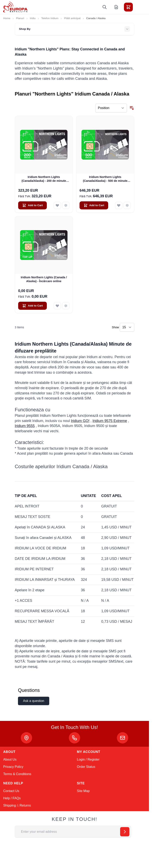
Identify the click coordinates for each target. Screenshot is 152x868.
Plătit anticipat (72, 18)
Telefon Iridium (50, 18)
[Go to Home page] (15, 7)
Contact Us (11, 791)
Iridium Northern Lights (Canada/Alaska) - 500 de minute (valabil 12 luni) (105, 179)
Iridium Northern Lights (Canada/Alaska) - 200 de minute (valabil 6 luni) (44, 179)
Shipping (9, 805)
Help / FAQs (12, 798)
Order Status (86, 767)
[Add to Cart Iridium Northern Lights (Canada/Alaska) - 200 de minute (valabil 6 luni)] (32, 205)
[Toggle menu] (140, 7)
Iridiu (33, 18)
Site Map (83, 791)
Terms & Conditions (17, 774)
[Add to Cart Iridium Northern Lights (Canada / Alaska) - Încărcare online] (32, 306)
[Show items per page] (127, 327)
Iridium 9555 (25, 426)
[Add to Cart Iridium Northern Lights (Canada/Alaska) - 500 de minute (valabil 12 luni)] (94, 205)
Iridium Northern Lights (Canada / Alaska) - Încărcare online (44, 279)
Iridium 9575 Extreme (110, 421)
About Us (10, 759)
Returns (25, 805)
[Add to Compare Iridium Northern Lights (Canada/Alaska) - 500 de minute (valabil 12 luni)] (127, 205)
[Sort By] (111, 108)
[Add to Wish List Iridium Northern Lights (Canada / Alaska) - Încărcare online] (57, 306)
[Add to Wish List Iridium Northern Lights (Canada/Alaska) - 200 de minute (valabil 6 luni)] (57, 205)
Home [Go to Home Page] (7, 18)
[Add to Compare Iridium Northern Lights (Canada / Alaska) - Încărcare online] (66, 306)
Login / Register (88, 759)
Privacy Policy (13, 767)
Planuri (20, 18)
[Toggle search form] (105, 7)
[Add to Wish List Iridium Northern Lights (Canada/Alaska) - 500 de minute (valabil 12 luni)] (119, 205)
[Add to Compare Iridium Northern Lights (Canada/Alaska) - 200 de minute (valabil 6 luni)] (66, 205)
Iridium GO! (80, 421)
